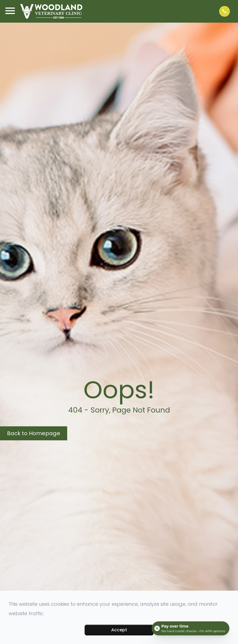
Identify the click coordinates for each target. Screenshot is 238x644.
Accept (119, 630)
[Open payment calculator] (191, 628)
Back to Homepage (34, 433)
